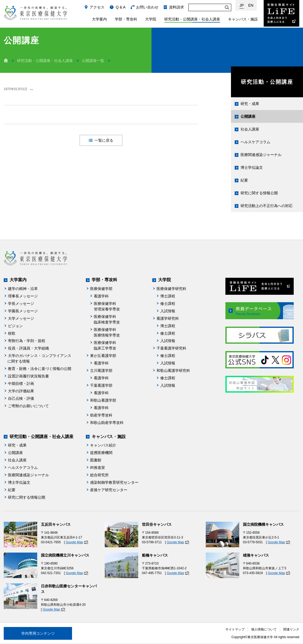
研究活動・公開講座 (267, 82)
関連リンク (291, 629)
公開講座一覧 (93, 61)
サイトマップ (235, 629)
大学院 (151, 19)
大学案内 (99, 19)
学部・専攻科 (126, 19)
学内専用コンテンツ (38, 633)
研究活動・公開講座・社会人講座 (192, 19)
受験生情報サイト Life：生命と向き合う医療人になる (281, 13)
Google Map (74, 542)
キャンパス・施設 (243, 19)
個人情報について (264, 629)
